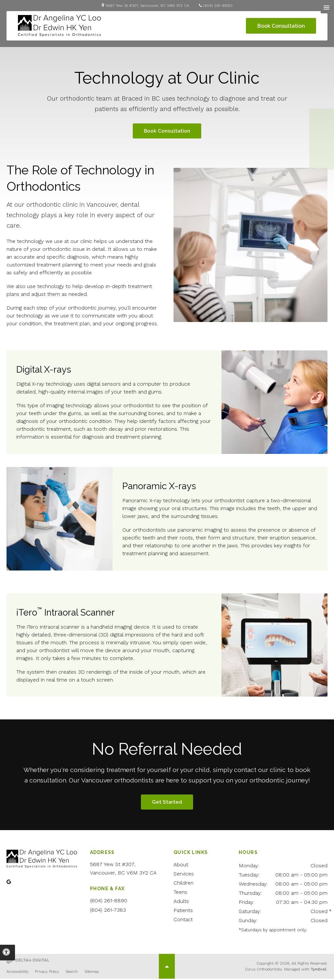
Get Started (167, 803)
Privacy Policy (47, 973)
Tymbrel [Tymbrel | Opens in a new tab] (319, 971)
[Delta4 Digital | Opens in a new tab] (28, 962)
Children (183, 884)
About (181, 866)
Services (184, 875)
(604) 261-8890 (218, 6)
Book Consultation (280, 26)
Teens (180, 893)
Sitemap (92, 973)
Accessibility (17, 973)
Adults (181, 902)
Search (72, 973)
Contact (183, 921)
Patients (183, 912)
